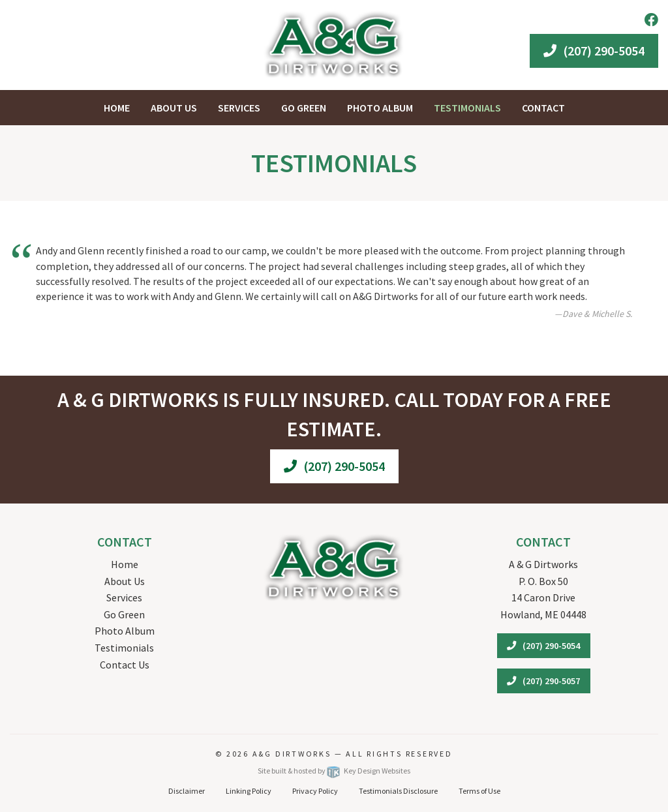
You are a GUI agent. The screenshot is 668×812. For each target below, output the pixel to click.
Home (125, 564)
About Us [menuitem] (174, 108)
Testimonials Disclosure (398, 791)
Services (124, 597)
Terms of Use (479, 791)
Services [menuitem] (239, 108)
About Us (125, 581)
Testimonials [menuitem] (467, 108)
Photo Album (125, 631)
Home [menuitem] (117, 108)
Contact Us (125, 665)
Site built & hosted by (334, 771)
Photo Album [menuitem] (380, 108)
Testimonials (124, 648)
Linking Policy (249, 791)
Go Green (124, 614)
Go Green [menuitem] (304, 108)
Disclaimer (187, 791)
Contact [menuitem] (543, 108)
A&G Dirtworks (294, 754)
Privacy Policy (315, 791)
